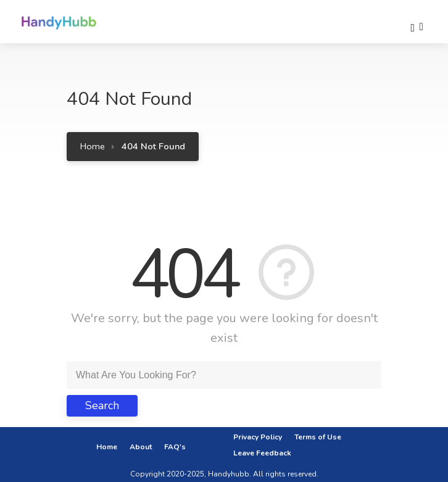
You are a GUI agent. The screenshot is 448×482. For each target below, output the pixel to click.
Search (102, 405)
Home (93, 146)
